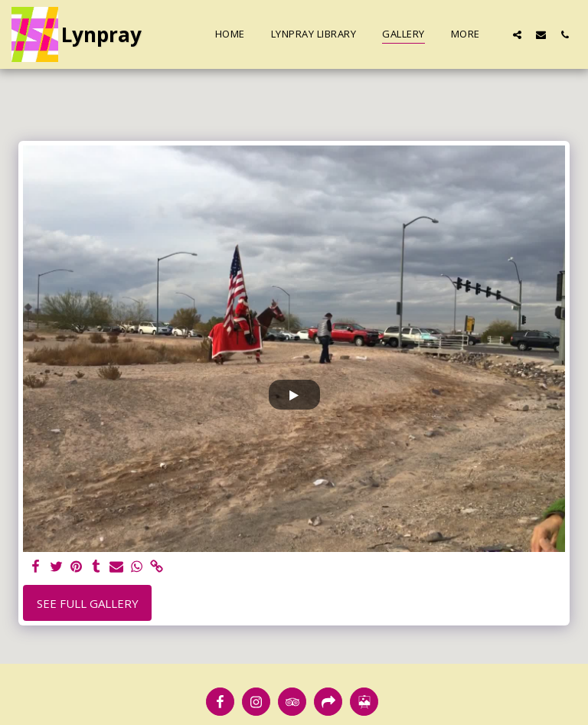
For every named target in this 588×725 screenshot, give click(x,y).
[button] (517, 34)
